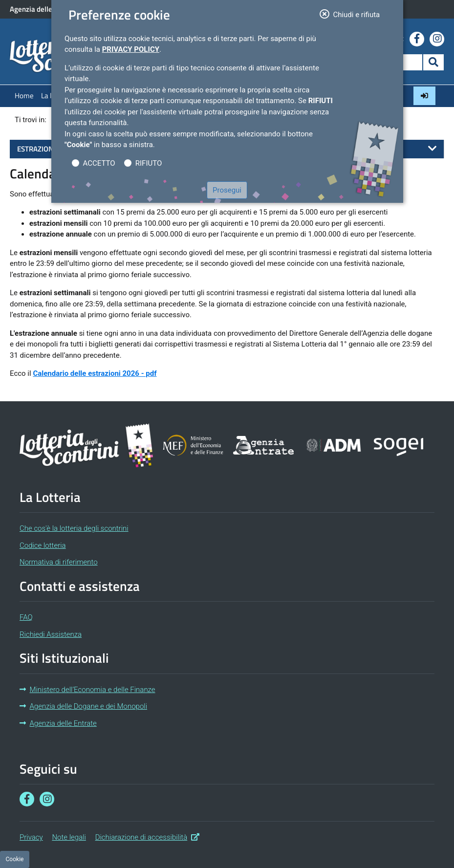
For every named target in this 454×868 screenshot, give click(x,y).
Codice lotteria (43, 545)
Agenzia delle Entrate (58, 723)
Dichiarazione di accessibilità (147, 836)
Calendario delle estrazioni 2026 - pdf (95, 373)
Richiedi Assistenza (51, 634)
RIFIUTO (149, 163)
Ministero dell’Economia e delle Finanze (87, 690)
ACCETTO (99, 163)
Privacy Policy (131, 49)
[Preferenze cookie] (15, 859)
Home (24, 96)
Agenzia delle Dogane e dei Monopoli (83, 706)
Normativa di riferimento (59, 562)
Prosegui (227, 190)
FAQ (26, 617)
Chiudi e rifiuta (353, 14)
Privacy (31, 837)
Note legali (69, 837)
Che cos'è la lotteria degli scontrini (74, 528)
